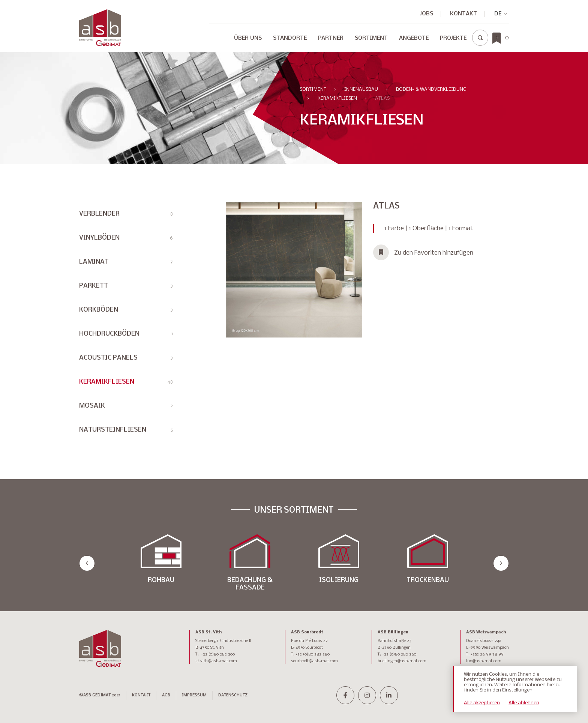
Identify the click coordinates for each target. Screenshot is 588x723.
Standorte (290, 38)
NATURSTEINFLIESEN (126, 437)
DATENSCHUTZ (233, 695)
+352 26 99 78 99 (487, 655)
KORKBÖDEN (126, 317)
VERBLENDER (126, 214)
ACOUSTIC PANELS (126, 365)
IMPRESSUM (194, 695)
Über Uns (248, 38)
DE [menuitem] (498, 14)
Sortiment (371, 38)
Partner (331, 38)
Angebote (414, 38)
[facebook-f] (345, 695)
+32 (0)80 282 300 (218, 655)
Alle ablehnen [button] (524, 703)
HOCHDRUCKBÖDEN (126, 341)
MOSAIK (126, 413)
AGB (166, 695)
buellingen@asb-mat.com (402, 661)
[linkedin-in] (389, 695)
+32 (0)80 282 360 (399, 655)
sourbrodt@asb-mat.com (314, 661)
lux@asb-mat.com (484, 661)
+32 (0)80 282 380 (313, 655)
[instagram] (367, 695)
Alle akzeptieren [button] (482, 703)
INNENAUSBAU (361, 89)
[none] (498, 14)
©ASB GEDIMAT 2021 (100, 695)
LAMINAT (126, 262)
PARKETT (126, 293)
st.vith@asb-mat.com (216, 661)
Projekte (453, 38)
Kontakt (463, 14)
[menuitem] (498, 14)
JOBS (427, 14)
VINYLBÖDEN (126, 238)
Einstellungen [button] (517, 690)
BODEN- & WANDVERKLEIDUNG (431, 89)
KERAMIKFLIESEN (337, 98)
